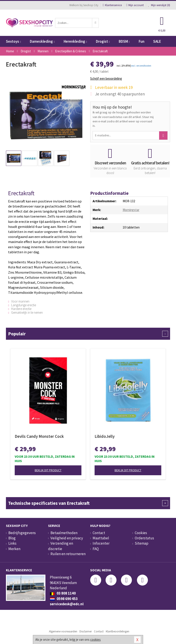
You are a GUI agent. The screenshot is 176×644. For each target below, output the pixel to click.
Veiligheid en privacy (67, 538)
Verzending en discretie (61, 546)
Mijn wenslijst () (159, 5)
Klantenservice (112, 5)
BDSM (124, 41)
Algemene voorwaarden (63, 631)
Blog (12, 538)
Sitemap (142, 543)
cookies (95, 640)
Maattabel (101, 538)
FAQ (96, 549)
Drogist (103, 41)
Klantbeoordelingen (118, 631)
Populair (88, 334)
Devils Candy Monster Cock (39, 436)
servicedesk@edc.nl (67, 604)
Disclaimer (86, 631)
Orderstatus (144, 538)
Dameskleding (42, 41)
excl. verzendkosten (141, 66)
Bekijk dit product (48, 470)
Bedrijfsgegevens (22, 533)
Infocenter (101, 543)
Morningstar (131, 210)
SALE (157, 41)
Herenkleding (75, 41)
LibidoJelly (105, 436)
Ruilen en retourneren (68, 554)
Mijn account (135, 5)
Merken (14, 549)
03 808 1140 (63, 593)
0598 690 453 (64, 599)
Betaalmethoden (64, 533)
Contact (99, 533)
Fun (142, 41)
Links (12, 543)
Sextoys (13, 41)
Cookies (141, 533)
